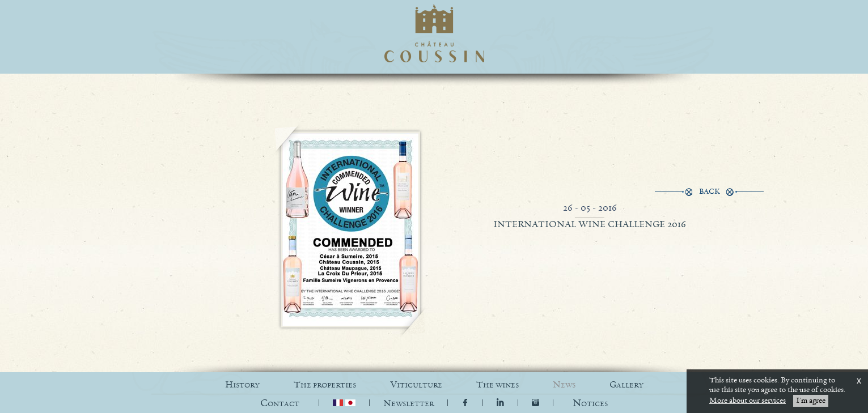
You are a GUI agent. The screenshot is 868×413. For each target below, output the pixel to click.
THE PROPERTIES (325, 385)
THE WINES (497, 385)
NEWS (564, 385)
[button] (590, 404)
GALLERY (626, 385)
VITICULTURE (416, 385)
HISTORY (242, 385)
